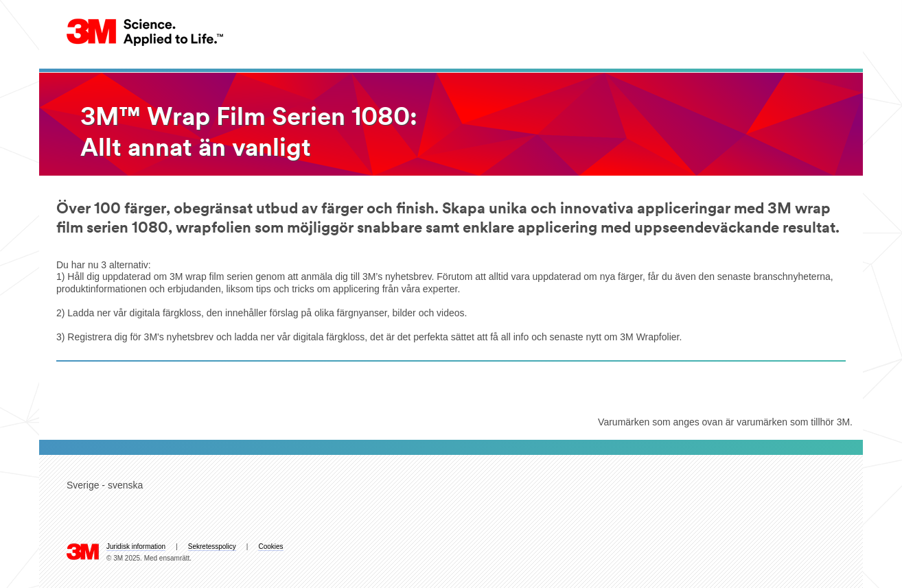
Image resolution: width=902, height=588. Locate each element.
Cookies (270, 546)
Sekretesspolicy (212, 546)
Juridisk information (136, 546)
